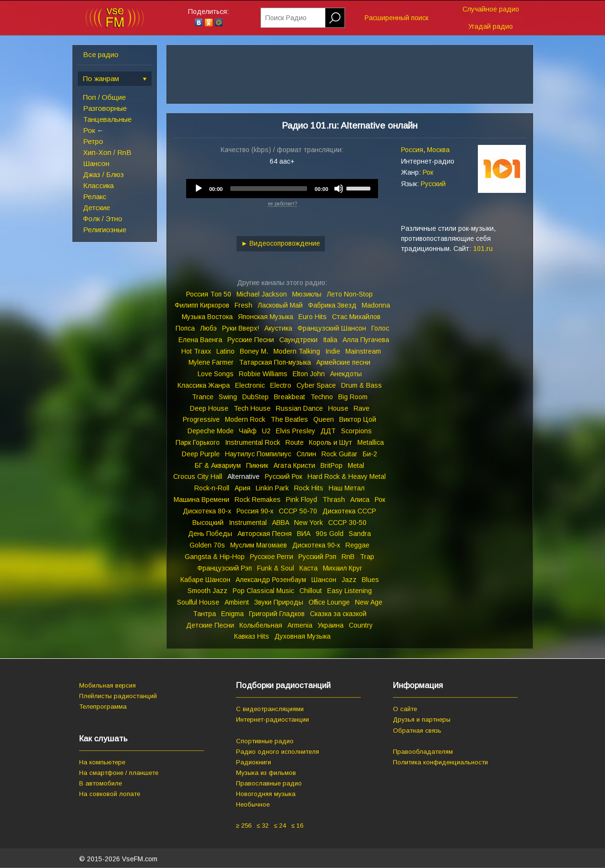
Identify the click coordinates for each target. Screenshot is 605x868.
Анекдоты (346, 374)
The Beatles (289, 419)
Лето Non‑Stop (350, 294)
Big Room (353, 397)
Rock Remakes (258, 499)
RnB (348, 557)
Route (295, 442)
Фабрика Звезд (332, 305)
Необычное (253, 804)
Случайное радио (491, 9)
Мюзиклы (307, 294)
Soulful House (198, 602)
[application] (282, 189)
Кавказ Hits (252, 636)
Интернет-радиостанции (273, 719)
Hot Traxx (196, 351)
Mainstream (363, 351)
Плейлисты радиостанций (118, 696)
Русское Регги (272, 557)
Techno (322, 397)
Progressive (201, 419)
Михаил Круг (343, 568)
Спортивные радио (265, 741)
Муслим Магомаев (259, 545)
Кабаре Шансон (205, 580)
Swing (228, 397)
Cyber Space (316, 385)
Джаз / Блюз (103, 174)
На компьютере (102, 762)
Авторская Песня (265, 534)
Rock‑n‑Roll (212, 488)
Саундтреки (298, 340)
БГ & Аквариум (218, 465)
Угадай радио (491, 26)
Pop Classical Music (263, 591)
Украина (331, 625)
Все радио (101, 54)
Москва (438, 150)
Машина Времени (202, 499)
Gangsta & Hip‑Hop (215, 557)
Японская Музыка (266, 317)
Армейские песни (343, 362)
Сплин (306, 454)
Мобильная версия (107, 685)
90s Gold (330, 534)
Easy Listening (350, 591)
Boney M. (254, 351)
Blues (370, 580)
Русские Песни (251, 340)
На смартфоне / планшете (119, 773)
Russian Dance (299, 408)
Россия (412, 150)
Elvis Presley (296, 431)
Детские (96, 208)
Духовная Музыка (302, 636)
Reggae (357, 545)
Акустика (278, 328)
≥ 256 (244, 826)
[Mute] (339, 189)
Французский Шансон (332, 328)
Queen (324, 419)
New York (308, 523)
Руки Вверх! (241, 328)
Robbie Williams (263, 374)
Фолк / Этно (103, 219)
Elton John (309, 374)
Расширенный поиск (397, 18)
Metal (356, 465)
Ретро (93, 141)
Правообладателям (423, 752)
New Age (369, 602)
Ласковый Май (280, 305)
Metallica (371, 442)
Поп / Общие (104, 97)
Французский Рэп (225, 568)
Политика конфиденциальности (440, 762)
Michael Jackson (262, 294)
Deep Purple (201, 454)
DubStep (255, 397)
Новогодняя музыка (266, 794)
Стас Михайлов (356, 317)
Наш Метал (347, 488)
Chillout (311, 591)
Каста (308, 568)
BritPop (332, 465)
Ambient (237, 602)
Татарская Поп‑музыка (275, 362)
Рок (89, 130)
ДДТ (328, 431)
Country (361, 625)
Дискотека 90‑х (316, 545)
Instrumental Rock (253, 442)
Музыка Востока (207, 317)
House (338, 408)
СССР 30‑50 (347, 523)
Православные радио (269, 783)
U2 (266, 431)
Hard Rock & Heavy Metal (347, 476)
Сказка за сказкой (338, 614)
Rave (362, 408)
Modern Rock (245, 419)
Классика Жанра (204, 385)
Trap (367, 557)
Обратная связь (417, 731)
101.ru (483, 249)
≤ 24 (280, 826)
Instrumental (248, 523)
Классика (98, 185)
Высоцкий (208, 523)
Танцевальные (107, 119)
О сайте (405, 709)
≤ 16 (297, 826)
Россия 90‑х (255, 511)
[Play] (199, 189)
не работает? (282, 204)
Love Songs (216, 374)
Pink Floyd (302, 499)
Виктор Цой (358, 419)
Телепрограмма (103, 707)
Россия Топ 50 (209, 294)
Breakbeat (290, 397)
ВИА (304, 534)
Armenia (300, 625)
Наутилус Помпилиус (258, 454)
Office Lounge (329, 602)
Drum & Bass (362, 385)
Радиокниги (254, 762)
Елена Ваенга (200, 340)
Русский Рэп (317, 557)
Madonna (376, 305)
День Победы (210, 534)
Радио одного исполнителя (278, 752)
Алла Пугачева (366, 340)
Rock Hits (309, 488)
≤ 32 (263, 826)
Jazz (349, 580)
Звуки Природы (279, 602)
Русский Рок (284, 476)
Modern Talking (297, 351)
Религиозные (105, 230)
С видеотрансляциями (270, 709)
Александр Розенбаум (271, 580)
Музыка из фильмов (266, 773)
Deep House (209, 408)
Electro (281, 385)
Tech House (252, 408)
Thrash (334, 499)
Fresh (243, 305)
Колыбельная (261, 625)
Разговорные (105, 108)
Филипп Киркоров (202, 305)
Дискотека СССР (349, 511)
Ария (243, 488)
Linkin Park (272, 488)
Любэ (208, 328)
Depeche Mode (211, 431)
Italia (330, 340)
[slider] (269, 189)
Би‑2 (370, 454)
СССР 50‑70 (298, 511)
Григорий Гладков (277, 614)
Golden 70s (207, 545)
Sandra (360, 534)
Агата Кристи (294, 465)
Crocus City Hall (198, 476)
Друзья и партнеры (422, 719)
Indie (333, 351)
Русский (433, 184)
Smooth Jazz (208, 591)
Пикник (257, 465)
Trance (203, 397)
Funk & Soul (276, 568)
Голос (380, 328)
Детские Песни (210, 625)
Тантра (204, 614)
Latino (225, 351)
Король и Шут (331, 442)
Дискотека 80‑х (207, 511)
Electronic (250, 385)
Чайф (248, 431)
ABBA (280, 523)
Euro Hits (313, 317)
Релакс (95, 196)
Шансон (96, 163)
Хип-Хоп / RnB (107, 152)
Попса (185, 328)
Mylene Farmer (211, 362)
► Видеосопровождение (281, 243)
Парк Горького (198, 442)
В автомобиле (101, 783)
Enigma (232, 614)
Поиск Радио (286, 18)
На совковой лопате (110, 794)
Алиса (360, 499)
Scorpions (356, 431)
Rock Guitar (339, 454)
